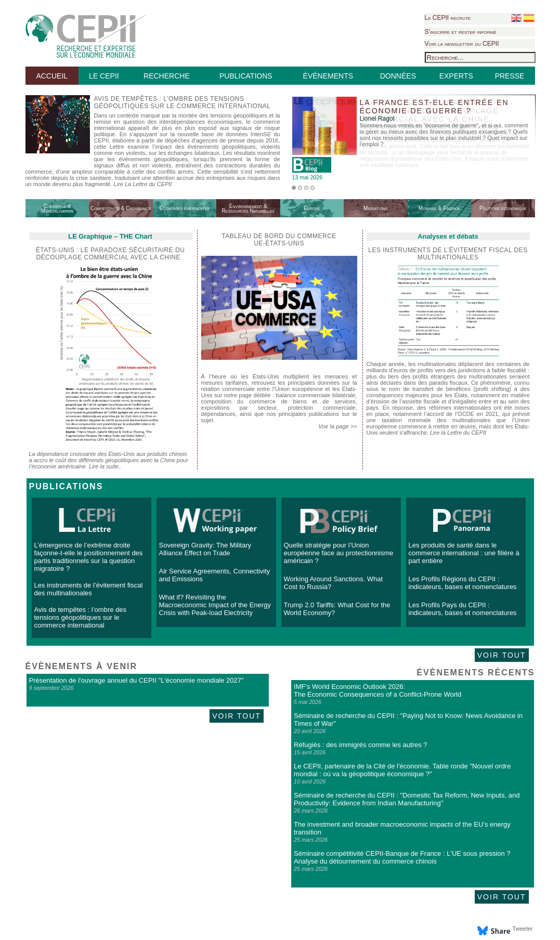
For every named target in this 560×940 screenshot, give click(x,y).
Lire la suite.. (105, 466)
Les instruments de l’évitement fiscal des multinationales (448, 254)
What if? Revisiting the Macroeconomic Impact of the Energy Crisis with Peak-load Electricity (215, 605)
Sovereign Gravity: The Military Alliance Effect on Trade (205, 549)
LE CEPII (104, 76)
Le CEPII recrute (448, 18)
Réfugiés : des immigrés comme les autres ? (360, 745)
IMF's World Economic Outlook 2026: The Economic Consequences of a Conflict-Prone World (377, 690)
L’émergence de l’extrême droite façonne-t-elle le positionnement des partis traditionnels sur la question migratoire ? (89, 557)
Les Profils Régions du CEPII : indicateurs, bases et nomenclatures (463, 583)
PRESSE (510, 76)
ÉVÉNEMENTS (328, 76)
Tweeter (522, 929)
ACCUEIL (52, 76)
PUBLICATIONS (246, 76)
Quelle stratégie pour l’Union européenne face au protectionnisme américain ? (339, 553)
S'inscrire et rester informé (461, 32)
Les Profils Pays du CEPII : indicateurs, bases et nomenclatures (463, 609)
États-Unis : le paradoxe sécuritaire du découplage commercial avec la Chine (110, 254)
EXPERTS (456, 76)
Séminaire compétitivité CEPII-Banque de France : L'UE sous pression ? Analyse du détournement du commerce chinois (402, 857)
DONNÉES (398, 76)
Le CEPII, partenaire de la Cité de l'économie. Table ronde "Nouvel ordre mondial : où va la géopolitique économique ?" (402, 770)
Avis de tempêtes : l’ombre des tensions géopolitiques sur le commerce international (81, 617)
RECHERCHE (167, 76)
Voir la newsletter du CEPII (462, 44)
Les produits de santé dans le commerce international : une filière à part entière (464, 553)
